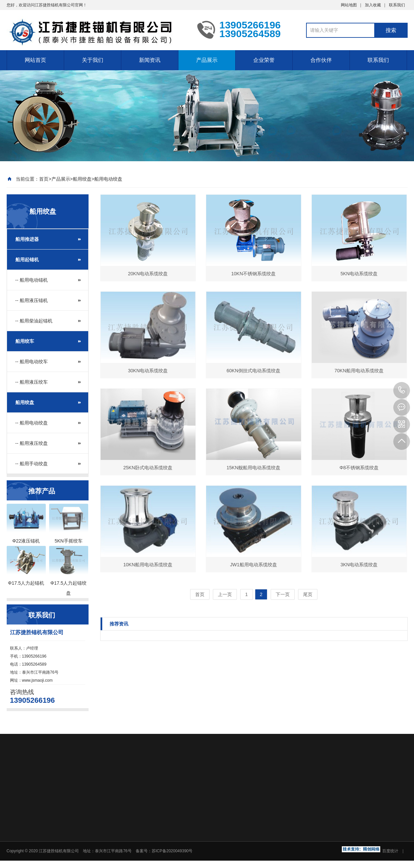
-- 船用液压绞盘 (32, 443)
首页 (44, 179)
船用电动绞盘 (108, 179)
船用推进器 (27, 239)
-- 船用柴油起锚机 (34, 321)
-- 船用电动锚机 (32, 280)
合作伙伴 (321, 60)
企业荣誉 (264, 60)
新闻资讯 (150, 60)
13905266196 (402, 390)
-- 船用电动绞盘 (32, 423)
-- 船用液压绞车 (32, 382)
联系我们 (397, 5)
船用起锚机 (27, 260)
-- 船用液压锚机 (32, 300)
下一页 (283, 594)
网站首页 (35, 60)
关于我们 (93, 60)
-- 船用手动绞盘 (32, 464)
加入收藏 (373, 5)
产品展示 (207, 60)
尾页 (308, 594)
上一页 (225, 594)
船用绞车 (25, 341)
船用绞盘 (82, 179)
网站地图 (349, 5)
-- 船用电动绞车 (32, 362)
